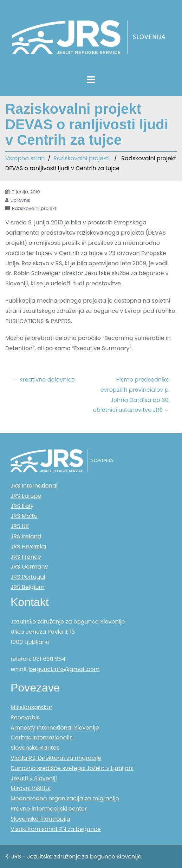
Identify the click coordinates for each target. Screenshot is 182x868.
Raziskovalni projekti (82, 158)
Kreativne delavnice (47, 380)
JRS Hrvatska (28, 547)
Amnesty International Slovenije (55, 728)
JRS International (34, 486)
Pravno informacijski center (49, 809)
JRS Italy (22, 506)
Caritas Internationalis (42, 737)
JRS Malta (24, 516)
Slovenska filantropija (40, 819)
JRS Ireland (26, 536)
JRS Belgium (28, 587)
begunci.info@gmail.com (64, 669)
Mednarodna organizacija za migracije (65, 798)
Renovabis (25, 717)
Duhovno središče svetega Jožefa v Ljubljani (72, 768)
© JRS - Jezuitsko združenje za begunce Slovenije (73, 857)
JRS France (26, 557)
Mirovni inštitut (31, 788)
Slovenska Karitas (35, 748)
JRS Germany (29, 567)
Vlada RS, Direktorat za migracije (56, 758)
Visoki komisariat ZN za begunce (56, 829)
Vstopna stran (25, 158)
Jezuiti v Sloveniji (34, 778)
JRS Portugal (28, 577)
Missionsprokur (31, 707)
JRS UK (20, 526)
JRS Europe (26, 496)
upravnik (20, 200)
